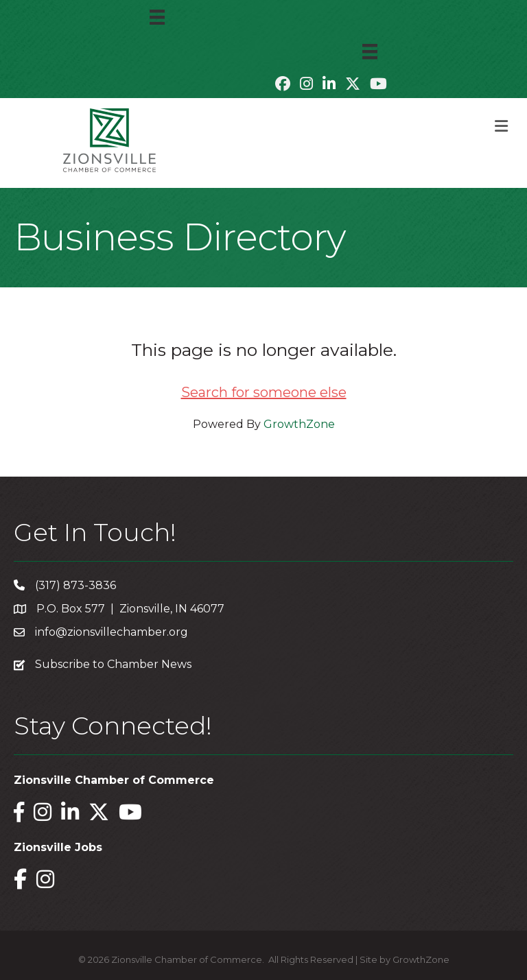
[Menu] (157, 17)
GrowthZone (299, 424)
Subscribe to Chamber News (113, 664)
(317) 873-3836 (75, 585)
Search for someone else (264, 392)
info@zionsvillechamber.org (112, 632)
